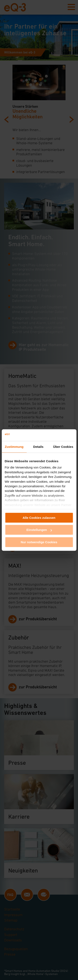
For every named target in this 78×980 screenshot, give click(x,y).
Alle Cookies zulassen (39, 518)
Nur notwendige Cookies (39, 542)
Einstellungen (39, 530)
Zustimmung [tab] (14, 447)
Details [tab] (38, 447)
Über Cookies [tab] (63, 447)
